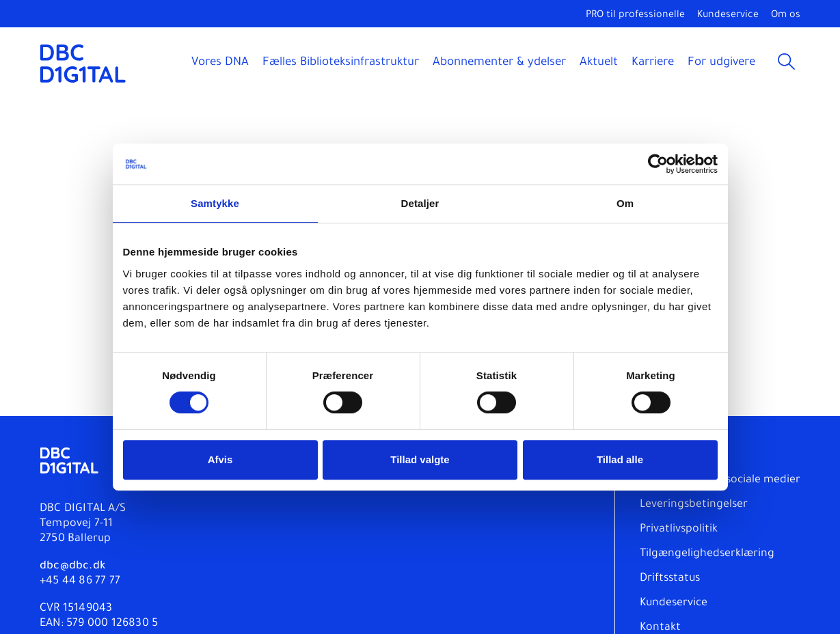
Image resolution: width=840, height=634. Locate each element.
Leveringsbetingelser (694, 505)
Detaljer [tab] (420, 203)
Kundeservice (728, 16)
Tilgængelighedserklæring (707, 554)
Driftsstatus (670, 579)
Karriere (653, 63)
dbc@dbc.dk (72, 566)
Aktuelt (599, 63)
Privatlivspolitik (679, 529)
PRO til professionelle (635, 16)
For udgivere (721, 63)
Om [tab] (625, 203)
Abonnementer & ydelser (499, 63)
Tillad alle (620, 459)
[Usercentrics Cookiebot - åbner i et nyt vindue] (658, 164)
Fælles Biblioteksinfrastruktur (341, 63)
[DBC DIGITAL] (83, 63)
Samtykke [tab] (215, 203)
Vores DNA (220, 63)
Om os (786, 16)
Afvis (220, 459)
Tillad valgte (420, 459)
